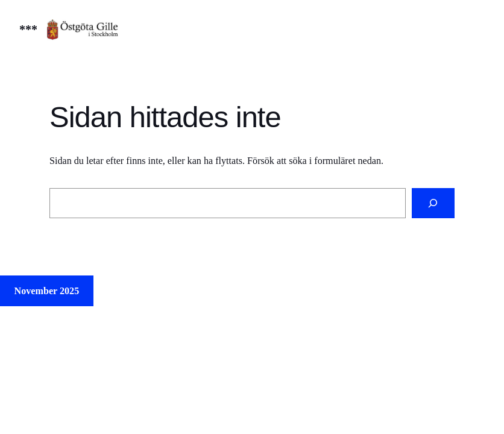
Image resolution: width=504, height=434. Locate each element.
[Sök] (433, 203)
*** (28, 30)
